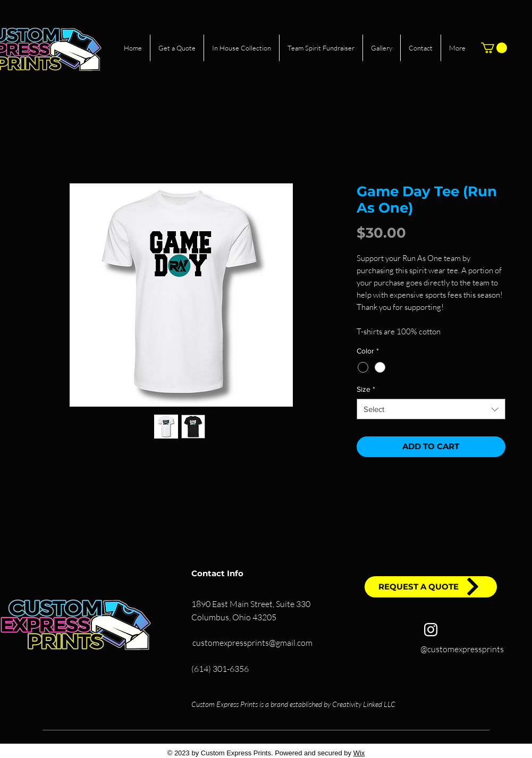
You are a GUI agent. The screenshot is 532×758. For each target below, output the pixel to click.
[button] (494, 48)
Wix (359, 753)
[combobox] (431, 409)
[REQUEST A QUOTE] (431, 587)
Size (366, 389)
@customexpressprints (462, 649)
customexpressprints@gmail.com (252, 643)
